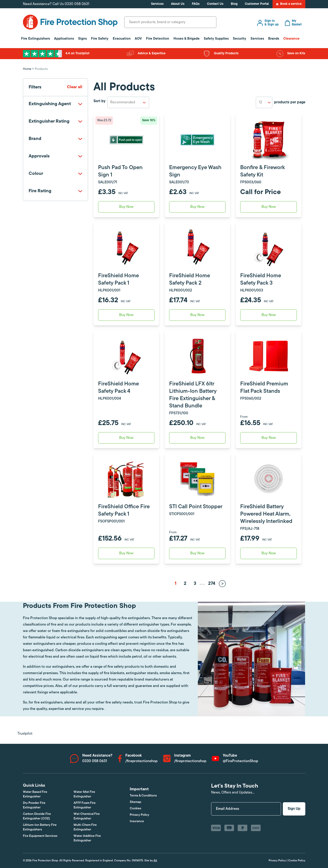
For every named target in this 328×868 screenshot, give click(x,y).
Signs (83, 39)
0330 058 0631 (77, 4)
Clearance (291, 39)
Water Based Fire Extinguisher (35, 794)
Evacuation (122, 39)
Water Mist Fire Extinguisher (84, 794)
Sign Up (294, 809)
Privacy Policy (139, 815)
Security (240, 39)
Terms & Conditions (143, 796)
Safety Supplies (216, 39)
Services (157, 4)
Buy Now (269, 438)
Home (27, 69)
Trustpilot (25, 734)
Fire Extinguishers (36, 39)
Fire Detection (158, 39)
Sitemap (135, 802)
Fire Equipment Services (40, 836)
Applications (64, 39)
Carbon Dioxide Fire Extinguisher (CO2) (37, 816)
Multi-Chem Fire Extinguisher (85, 827)
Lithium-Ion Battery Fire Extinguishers (40, 827)
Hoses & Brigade (187, 39)
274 (212, 584)
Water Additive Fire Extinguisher (87, 838)
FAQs (196, 4)
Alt (155, 861)
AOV (138, 39)
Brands (274, 39)
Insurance (137, 821)
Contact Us (215, 4)
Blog (234, 4)
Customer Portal (257, 4)
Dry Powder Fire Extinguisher (34, 805)
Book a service (289, 4)
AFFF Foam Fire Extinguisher (85, 805)
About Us (178, 4)
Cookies (135, 809)
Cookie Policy (297, 861)
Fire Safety (100, 39)
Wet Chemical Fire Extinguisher (87, 816)
